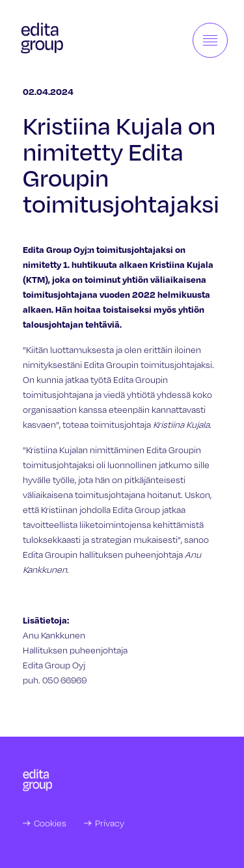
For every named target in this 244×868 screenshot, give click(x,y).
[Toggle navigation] (210, 40)
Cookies (50, 823)
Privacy (110, 823)
